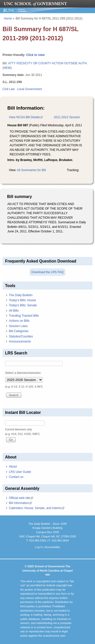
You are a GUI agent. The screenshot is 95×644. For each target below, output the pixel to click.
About (13, 467)
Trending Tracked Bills (24, 316)
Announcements (20, 341)
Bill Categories (19, 331)
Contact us (16, 477)
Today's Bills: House (22, 300)
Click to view (35, 55)
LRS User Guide (20, 472)
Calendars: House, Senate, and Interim (37, 508)
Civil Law (9, 89)
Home (8, 18)
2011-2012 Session (67, 117)
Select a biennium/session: (23, 373)
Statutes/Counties (21, 336)
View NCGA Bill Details (26, 117)
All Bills (14, 311)
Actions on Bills (19, 321)
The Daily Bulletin (21, 295)
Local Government (29, 89)
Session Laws (18, 326)
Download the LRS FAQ (48, 272)
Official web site (21, 498)
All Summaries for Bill (31, 170)
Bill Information (20, 503)
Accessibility (52, 547)
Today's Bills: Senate (23, 305)
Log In (39, 547)
